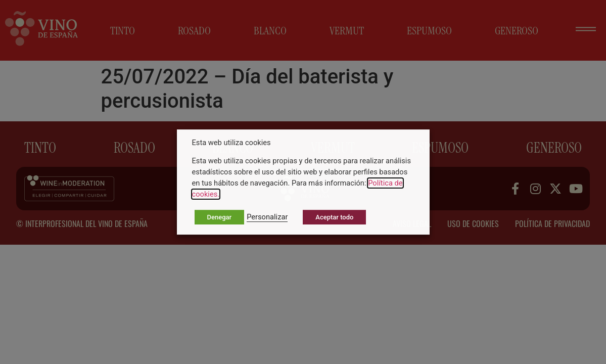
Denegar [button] (220, 217)
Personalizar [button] (267, 217)
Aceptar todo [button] (334, 217)
